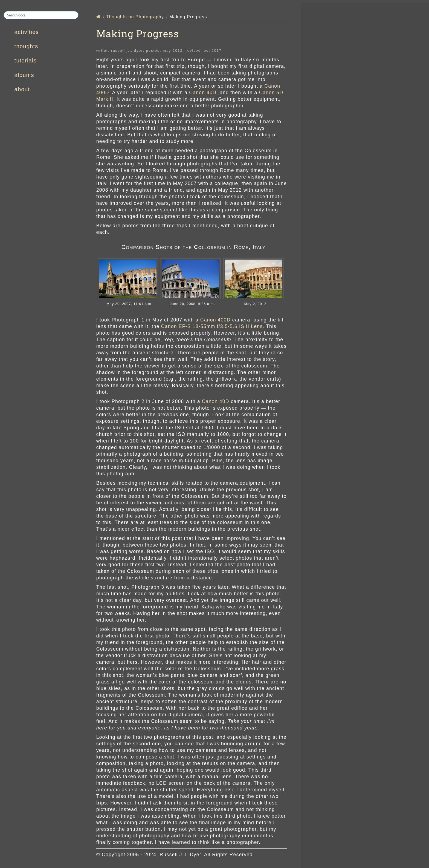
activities (27, 32)
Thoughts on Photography (135, 17)
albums (24, 75)
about (22, 89)
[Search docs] (41, 15)
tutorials (26, 61)
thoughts (26, 46)
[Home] (98, 17)
